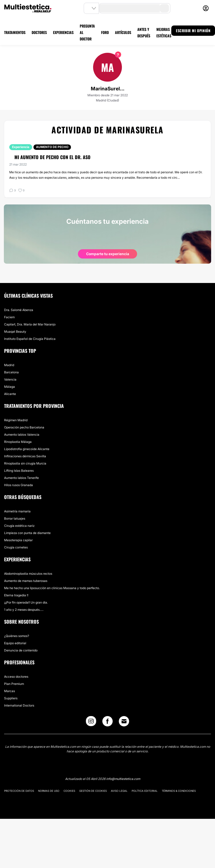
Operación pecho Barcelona (24, 427)
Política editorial (145, 791)
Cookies (69, 791)
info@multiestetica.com (123, 779)
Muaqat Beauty (15, 332)
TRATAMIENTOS (15, 32)
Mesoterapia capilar (18, 540)
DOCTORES (39, 32)
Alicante (10, 394)
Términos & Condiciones (179, 791)
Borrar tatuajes (15, 518)
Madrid (9, 365)
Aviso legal (119, 791)
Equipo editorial (15, 643)
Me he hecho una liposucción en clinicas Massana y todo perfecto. (52, 588)
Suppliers (11, 698)
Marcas (10, 691)
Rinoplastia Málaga (18, 442)
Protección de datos (19, 791)
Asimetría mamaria (17, 511)
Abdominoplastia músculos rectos (28, 574)
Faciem (9, 317)
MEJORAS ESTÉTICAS (164, 32)
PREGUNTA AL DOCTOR (87, 32)
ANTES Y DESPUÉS (144, 32)
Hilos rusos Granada (19, 485)
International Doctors (19, 705)
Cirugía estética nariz (19, 526)
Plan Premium (14, 684)
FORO (105, 32)
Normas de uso (49, 791)
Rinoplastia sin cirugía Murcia (25, 463)
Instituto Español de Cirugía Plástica (30, 339)
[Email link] (124, 721)
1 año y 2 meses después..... (24, 610)
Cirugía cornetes (16, 547)
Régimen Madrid (16, 420)
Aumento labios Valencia (22, 435)
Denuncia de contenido (21, 650)
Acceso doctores (16, 677)
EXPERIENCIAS (63, 32)
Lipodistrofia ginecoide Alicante (27, 449)
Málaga (10, 387)
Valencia (10, 379)
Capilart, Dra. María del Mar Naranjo (30, 324)
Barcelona (11, 372)
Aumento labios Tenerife (21, 478)
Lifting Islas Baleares (19, 471)
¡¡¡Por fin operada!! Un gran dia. (26, 602)
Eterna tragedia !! (16, 595)
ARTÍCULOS (123, 32)
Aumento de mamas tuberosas (26, 581)
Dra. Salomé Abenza (19, 310)
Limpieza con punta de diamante (27, 533)
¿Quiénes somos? (17, 636)
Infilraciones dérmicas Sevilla (25, 456)
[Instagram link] (91, 722)
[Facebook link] (107, 722)
